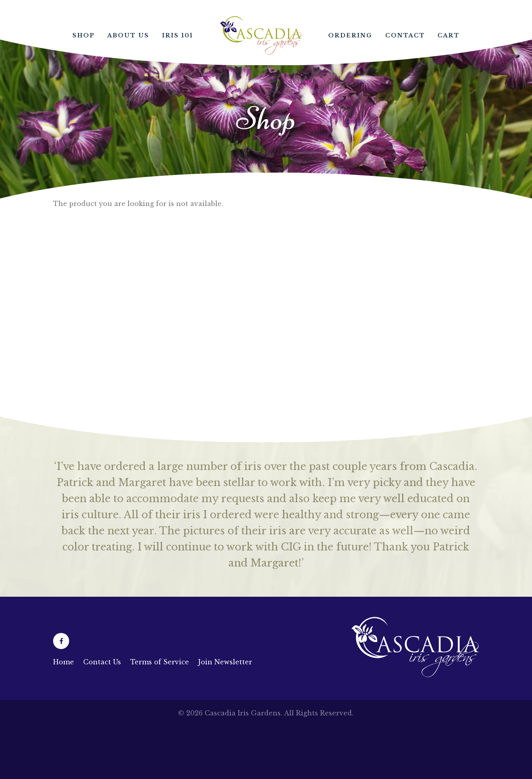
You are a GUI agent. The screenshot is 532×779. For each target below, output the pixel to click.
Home (261, 36)
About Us (128, 35)
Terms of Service (160, 662)
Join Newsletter (225, 662)
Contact (405, 35)
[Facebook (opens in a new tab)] (61, 641)
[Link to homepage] (415, 675)
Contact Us (102, 662)
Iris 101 (178, 35)
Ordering (350, 35)
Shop (84, 35)
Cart (449, 35)
